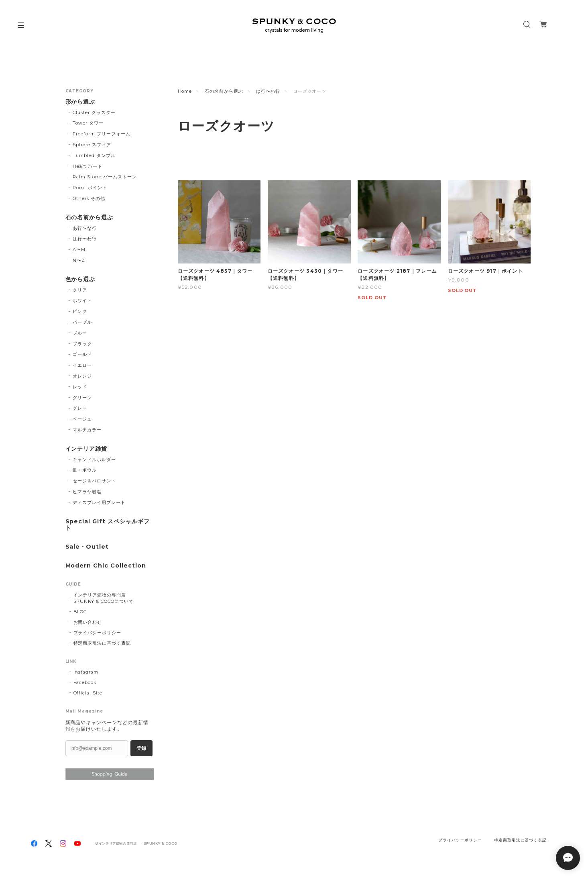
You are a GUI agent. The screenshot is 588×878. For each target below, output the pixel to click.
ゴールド (82, 354)
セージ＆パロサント (94, 481)
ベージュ (82, 419)
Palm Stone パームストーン (105, 177)
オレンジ (82, 376)
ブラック (82, 344)
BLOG (80, 612)
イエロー (82, 365)
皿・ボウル (85, 470)
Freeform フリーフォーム (101, 134)
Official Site (88, 693)
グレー (80, 408)
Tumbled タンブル (94, 155)
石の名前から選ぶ (224, 91)
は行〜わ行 (268, 91)
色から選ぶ (80, 279)
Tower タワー (88, 123)
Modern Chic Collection (106, 566)
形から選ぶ (80, 102)
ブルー (80, 333)
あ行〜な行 (85, 228)
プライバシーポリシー (98, 633)
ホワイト (82, 300)
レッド (80, 387)
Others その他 (89, 198)
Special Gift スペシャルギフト (108, 525)
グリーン (82, 398)
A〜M (79, 249)
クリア (80, 290)
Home (185, 91)
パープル (82, 322)
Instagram (86, 672)
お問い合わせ (88, 622)
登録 (141, 748)
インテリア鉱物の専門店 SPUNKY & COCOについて (105, 598)
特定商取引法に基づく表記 (102, 643)
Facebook (85, 682)
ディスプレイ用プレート (99, 502)
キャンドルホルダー (94, 459)
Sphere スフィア (92, 145)
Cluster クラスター (94, 112)
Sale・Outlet (87, 547)
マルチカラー (87, 430)
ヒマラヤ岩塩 (87, 492)
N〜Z (79, 260)
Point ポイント (90, 188)
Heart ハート (87, 166)
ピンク (80, 311)
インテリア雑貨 (86, 449)
